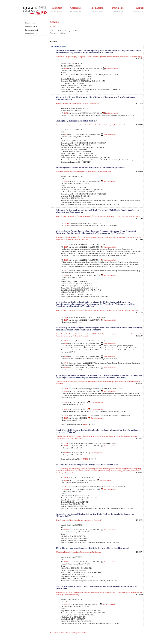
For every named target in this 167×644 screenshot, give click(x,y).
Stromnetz (134, 436)
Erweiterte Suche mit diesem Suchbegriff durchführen (69, 633)
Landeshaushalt (83, 382)
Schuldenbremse (136, 593)
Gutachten (71, 310)
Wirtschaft (136, 216)
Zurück (54, 27)
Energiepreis (64, 520)
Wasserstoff (70, 438)
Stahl (58, 520)
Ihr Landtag (97, 8)
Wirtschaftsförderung (72, 595)
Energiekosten (70, 125)
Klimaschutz (60, 57)
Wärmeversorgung (136, 57)
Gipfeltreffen (94, 125)
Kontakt (140, 8)
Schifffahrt (127, 471)
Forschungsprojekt (109, 469)
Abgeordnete (76, 8)
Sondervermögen (61, 216)
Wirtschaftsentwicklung (64, 172)
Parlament (57, 8)
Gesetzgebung (136, 469)
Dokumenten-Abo (31, 34)
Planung (120, 471)
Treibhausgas (60, 473)
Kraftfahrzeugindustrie (99, 57)
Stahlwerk (59, 103)
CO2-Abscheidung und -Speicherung (68, 469)
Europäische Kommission (82, 593)
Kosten (80, 520)
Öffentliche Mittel (113, 57)
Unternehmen (60, 438)
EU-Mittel (69, 593)
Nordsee (113, 471)
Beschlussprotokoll (111, 69)
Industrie (70, 436)
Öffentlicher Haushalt (99, 216)
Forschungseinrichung (95, 469)
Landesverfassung (62, 382)
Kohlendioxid (69, 471)
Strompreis (110, 125)
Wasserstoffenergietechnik (91, 103)
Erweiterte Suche (31, 27)
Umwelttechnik (70, 473)
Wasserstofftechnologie (124, 216)
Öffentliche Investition (108, 593)
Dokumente (118, 8)
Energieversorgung (71, 57)
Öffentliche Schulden (84, 216)
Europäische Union (84, 57)
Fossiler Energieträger (123, 469)
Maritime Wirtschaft (91, 471)
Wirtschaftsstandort (105, 172)
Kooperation (79, 471)
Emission (84, 469)
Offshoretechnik (98, 237)
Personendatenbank (32, 30)
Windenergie (76, 239)
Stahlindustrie (125, 57)
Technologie (60, 595)
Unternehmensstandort (122, 125)
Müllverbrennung (104, 471)
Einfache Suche (30, 23)
